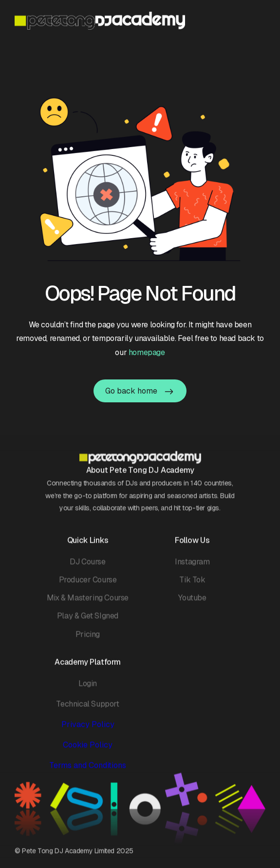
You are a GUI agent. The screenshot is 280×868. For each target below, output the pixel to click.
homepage (147, 352)
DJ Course (87, 567)
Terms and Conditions (88, 771)
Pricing (88, 640)
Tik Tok (192, 586)
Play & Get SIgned (88, 622)
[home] (100, 21)
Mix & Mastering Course (88, 604)
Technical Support (87, 709)
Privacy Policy (88, 730)
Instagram (192, 567)
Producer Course (88, 586)
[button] (259, 20)
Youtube (192, 604)
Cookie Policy (88, 751)
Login (88, 689)
